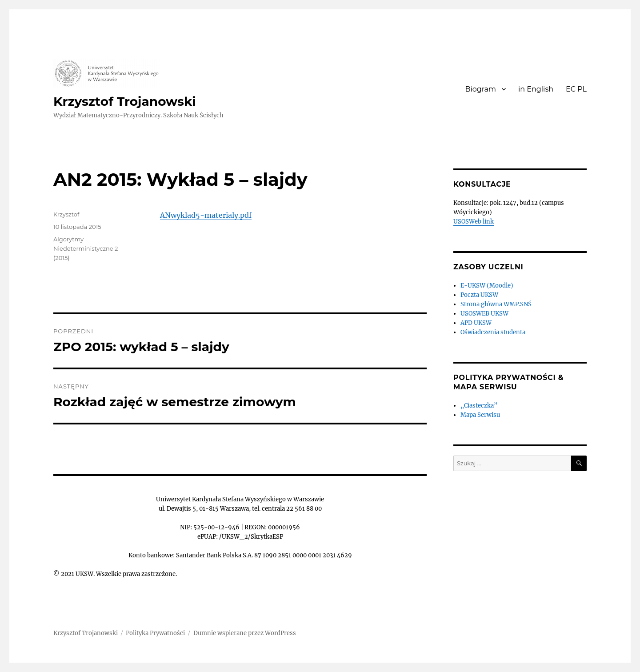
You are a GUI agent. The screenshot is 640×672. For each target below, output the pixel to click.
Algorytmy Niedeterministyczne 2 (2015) (86, 248)
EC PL (576, 89)
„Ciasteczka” (479, 406)
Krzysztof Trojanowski (125, 101)
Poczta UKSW (479, 295)
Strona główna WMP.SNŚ (496, 304)
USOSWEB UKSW (484, 314)
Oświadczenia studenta (493, 332)
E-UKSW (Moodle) (487, 286)
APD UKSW (476, 323)
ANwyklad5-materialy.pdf (206, 215)
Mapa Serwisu (480, 415)
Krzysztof (66, 214)
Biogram (480, 89)
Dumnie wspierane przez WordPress (245, 633)
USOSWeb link (474, 222)
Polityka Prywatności (155, 633)
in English (536, 89)
